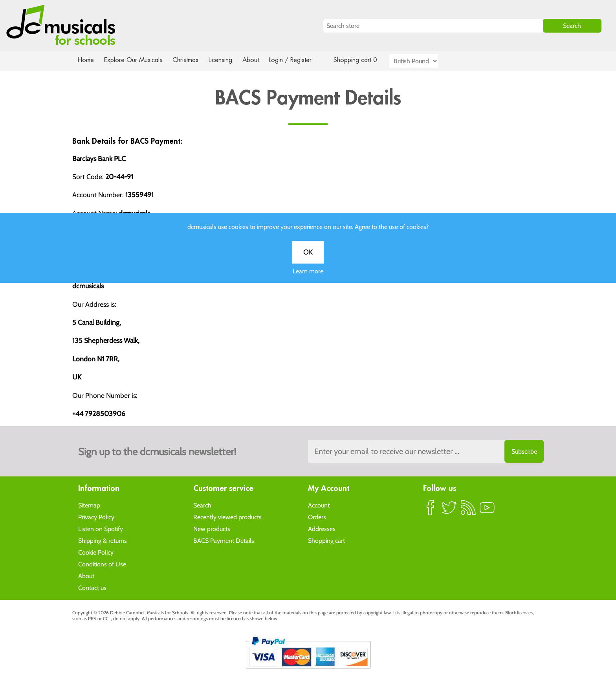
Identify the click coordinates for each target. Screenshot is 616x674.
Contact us (92, 587)
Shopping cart (326, 540)
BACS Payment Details (224, 540)
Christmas (189, 60)
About (258, 60)
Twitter (449, 511)
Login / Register (298, 60)
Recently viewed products (227, 517)
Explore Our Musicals (134, 60)
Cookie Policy (96, 552)
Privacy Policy (96, 517)
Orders (317, 517)
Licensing (226, 60)
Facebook (431, 511)
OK (308, 259)
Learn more (308, 278)
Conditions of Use (102, 564)
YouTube (487, 511)
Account (319, 505)
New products (212, 528)
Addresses (322, 528)
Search (202, 505)
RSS (468, 511)
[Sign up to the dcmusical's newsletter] (426, 451)
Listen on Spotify (101, 528)
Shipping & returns (103, 540)
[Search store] (433, 26)
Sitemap (89, 505)
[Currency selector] (423, 61)
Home (86, 60)
